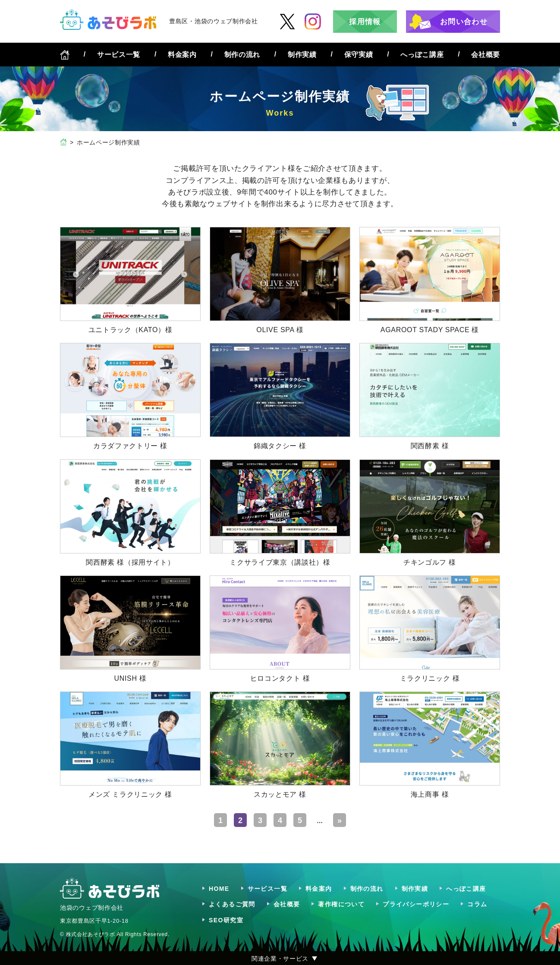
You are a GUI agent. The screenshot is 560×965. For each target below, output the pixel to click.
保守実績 (359, 55)
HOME (219, 889)
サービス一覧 (119, 55)
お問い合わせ (464, 22)
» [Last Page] (340, 820)
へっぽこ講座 (422, 55)
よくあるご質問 (232, 904)
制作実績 (302, 55)
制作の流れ (242, 55)
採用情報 (365, 22)
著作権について (341, 904)
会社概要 (486, 55)
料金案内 (182, 55)
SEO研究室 (226, 920)
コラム (477, 904)
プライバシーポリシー (416, 904)
